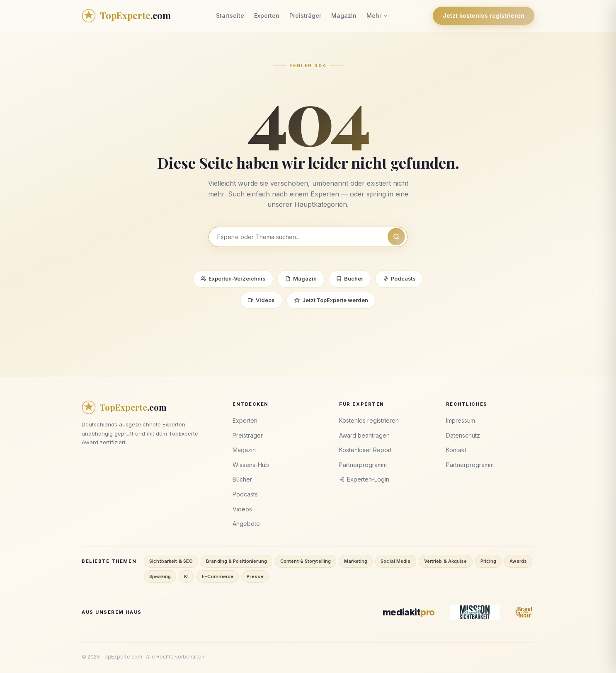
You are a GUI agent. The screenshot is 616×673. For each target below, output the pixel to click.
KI (186, 576)
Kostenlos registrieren (369, 421)
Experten (267, 16)
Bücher (350, 279)
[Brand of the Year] (524, 612)
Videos (261, 300)
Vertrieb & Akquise (446, 561)
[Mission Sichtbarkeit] (475, 612)
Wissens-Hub (251, 465)
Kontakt (456, 450)
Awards (518, 561)
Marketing (356, 561)
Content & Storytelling (306, 561)
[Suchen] (396, 237)
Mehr (377, 16)
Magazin (344, 16)
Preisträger (305, 16)
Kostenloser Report (365, 450)
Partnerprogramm (363, 465)
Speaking (160, 576)
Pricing (489, 561)
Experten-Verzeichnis (232, 279)
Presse (255, 576)
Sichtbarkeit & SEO (171, 561)
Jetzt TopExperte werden (331, 300)
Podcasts (400, 279)
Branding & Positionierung (236, 561)
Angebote (246, 524)
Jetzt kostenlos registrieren (484, 16)
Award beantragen (364, 435)
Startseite (230, 16)
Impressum (461, 421)
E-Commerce (218, 576)
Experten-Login (364, 480)
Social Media (395, 561)
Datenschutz (463, 435)
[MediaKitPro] (409, 612)
